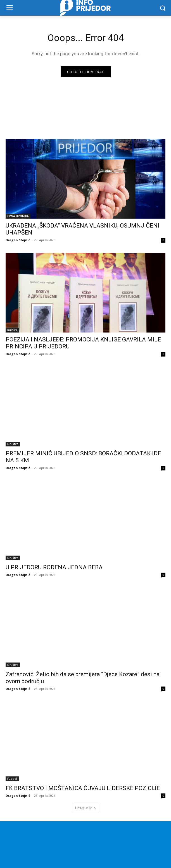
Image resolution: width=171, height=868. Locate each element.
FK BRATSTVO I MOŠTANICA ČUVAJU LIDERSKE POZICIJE (83, 788)
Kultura (12, 330)
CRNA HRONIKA (18, 216)
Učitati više (86, 808)
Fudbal (12, 779)
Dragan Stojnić (18, 240)
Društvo (13, 444)
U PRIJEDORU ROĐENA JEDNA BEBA (54, 567)
